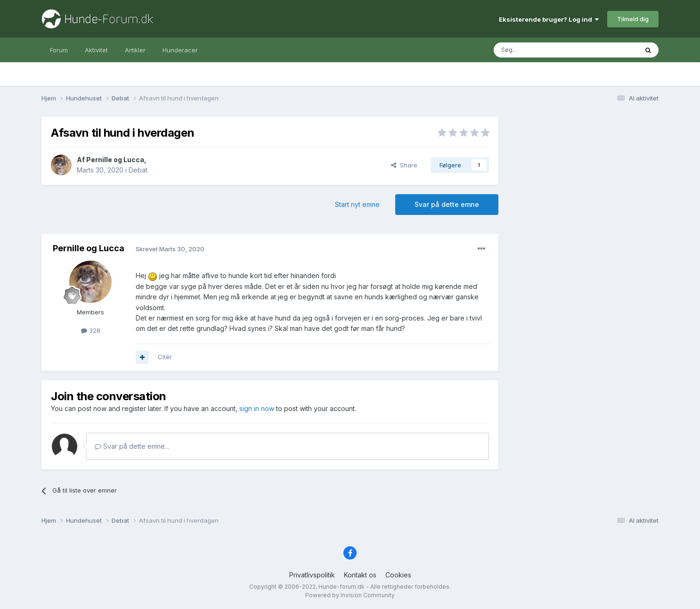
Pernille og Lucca (115, 160)
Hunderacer (180, 50)
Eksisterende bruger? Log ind (549, 19)
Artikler (135, 50)
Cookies (398, 575)
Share (404, 165)
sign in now (257, 408)
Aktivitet (96, 50)
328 (91, 330)
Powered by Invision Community (350, 595)
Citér (165, 357)
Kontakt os (360, 575)
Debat (138, 170)
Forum (59, 50)
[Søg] (542, 50)
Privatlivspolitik (312, 575)
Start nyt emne (357, 204)
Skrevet (170, 249)
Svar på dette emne (447, 204)
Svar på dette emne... (132, 446)
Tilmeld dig (633, 19)
